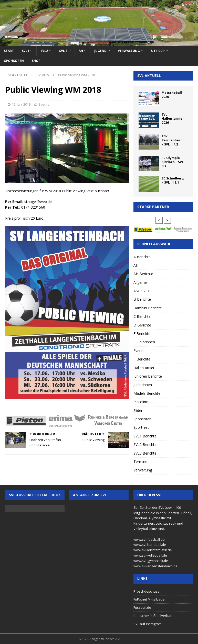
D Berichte (142, 325)
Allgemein (142, 282)
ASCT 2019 (143, 291)
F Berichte (142, 359)
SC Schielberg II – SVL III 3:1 (174, 180)
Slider (138, 410)
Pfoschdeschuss (146, 591)
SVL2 (44, 51)
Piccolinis (141, 402)
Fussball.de (142, 607)
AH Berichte (143, 274)
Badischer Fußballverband (154, 616)
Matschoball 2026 (172, 95)
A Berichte (142, 257)
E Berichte (142, 334)
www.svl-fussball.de (149, 539)
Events (44, 104)
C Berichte (142, 316)
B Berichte (142, 299)
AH (81, 51)
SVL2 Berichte (145, 444)
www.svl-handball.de (150, 545)
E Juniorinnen (144, 342)
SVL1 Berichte (145, 436)
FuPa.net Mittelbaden (150, 599)
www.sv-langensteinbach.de (155, 566)
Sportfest (141, 427)
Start (9, 51)
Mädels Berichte (147, 393)
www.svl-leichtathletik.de (153, 550)
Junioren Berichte (148, 376)
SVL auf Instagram (148, 624)
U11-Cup (158, 51)
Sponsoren (14, 61)
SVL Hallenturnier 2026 (173, 118)
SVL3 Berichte (145, 453)
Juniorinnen (143, 385)
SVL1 (25, 51)
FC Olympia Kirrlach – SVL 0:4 (173, 162)
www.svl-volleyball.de (150, 555)
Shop (36, 61)
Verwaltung (129, 51)
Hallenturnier (144, 368)
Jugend (100, 51)
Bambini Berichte (148, 308)
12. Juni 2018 (21, 104)
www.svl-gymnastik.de (151, 561)
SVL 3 (63, 51)
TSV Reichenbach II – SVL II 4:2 (174, 140)
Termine (140, 462)
